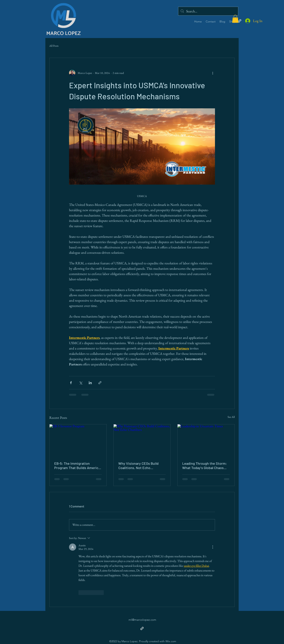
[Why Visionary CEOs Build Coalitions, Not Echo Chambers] (142, 440)
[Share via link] (100, 383)
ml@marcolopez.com (142, 620)
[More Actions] (213, 547)
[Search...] (208, 11)
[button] (235, 19)
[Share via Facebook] (71, 383)
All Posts (54, 46)
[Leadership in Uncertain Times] (206, 440)
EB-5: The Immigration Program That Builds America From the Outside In (77, 466)
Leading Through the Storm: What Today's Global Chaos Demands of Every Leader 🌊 (205, 466)
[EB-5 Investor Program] (78, 440)
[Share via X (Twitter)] (81, 383)
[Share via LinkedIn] (90, 383)
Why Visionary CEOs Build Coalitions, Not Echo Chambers (138, 466)
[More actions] (213, 73)
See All (231, 417)
